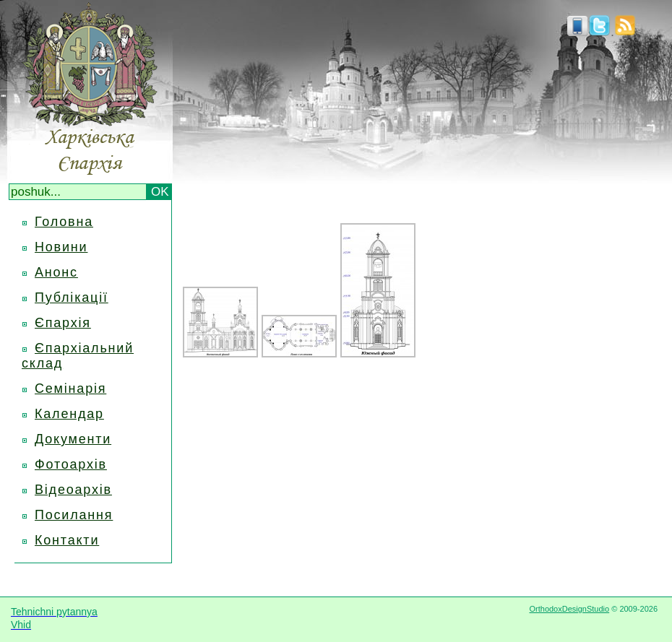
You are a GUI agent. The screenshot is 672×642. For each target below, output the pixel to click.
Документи (73, 439)
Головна (64, 222)
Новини (61, 247)
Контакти (67, 540)
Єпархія (63, 323)
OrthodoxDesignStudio (569, 609)
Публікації (72, 298)
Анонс (56, 272)
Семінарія (70, 389)
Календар (69, 414)
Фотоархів (71, 464)
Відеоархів (73, 490)
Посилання (74, 515)
